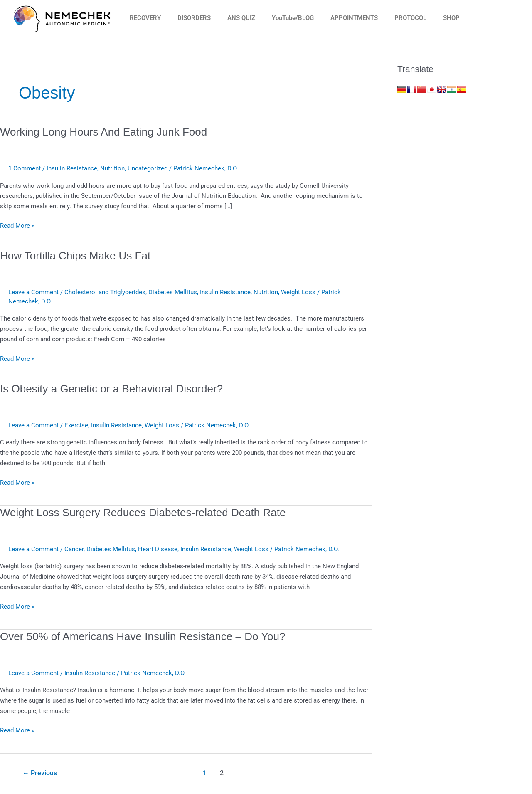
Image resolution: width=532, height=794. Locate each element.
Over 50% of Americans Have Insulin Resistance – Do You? (143, 636)
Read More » (17, 225)
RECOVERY (145, 18)
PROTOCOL (410, 18)
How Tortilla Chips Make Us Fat (75, 256)
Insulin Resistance (72, 168)
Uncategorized (148, 168)
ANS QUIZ (241, 18)
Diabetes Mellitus (173, 292)
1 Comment (25, 168)
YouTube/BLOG (293, 18)
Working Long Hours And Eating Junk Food (103, 132)
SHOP (451, 18)
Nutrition (112, 168)
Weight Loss (298, 292)
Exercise (76, 425)
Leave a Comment (33, 292)
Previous (40, 773)
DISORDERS (194, 18)
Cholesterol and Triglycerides (105, 292)
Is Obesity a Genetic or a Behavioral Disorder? (111, 389)
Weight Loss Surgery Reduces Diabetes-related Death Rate (143, 513)
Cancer (74, 549)
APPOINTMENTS (354, 18)
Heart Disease (158, 549)
